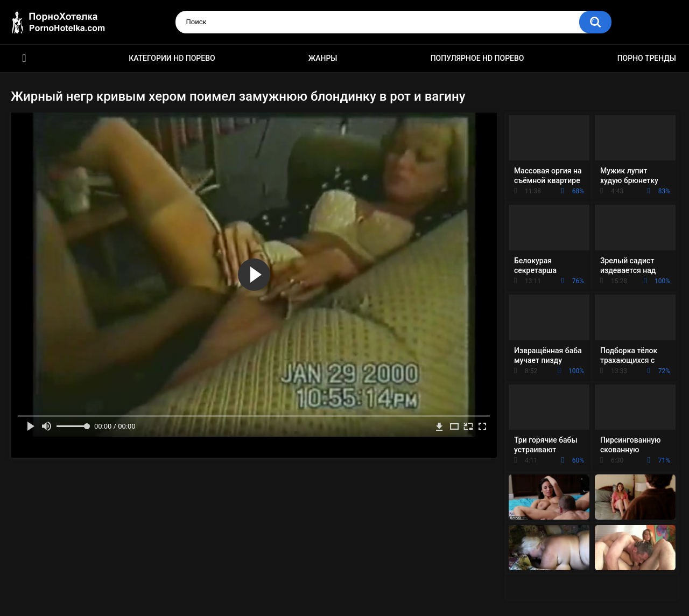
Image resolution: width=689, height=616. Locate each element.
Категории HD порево (172, 58)
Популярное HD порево (477, 58)
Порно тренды (647, 58)
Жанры (323, 58)
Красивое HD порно (24, 58)
